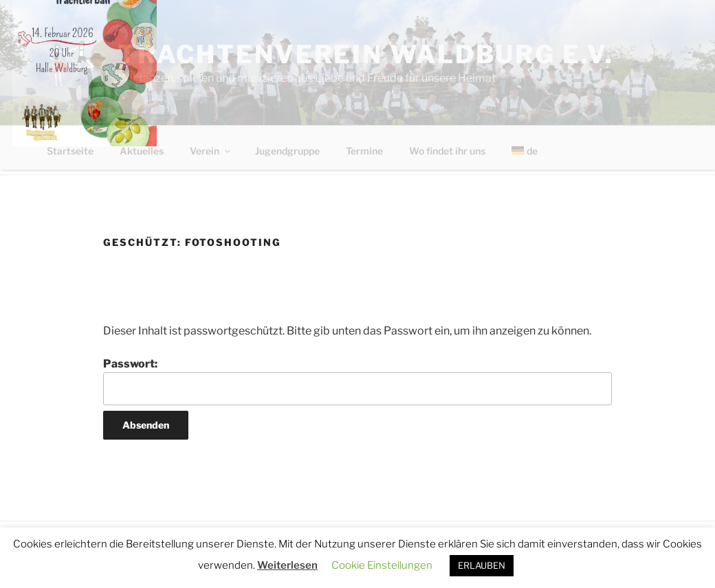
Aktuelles (142, 151)
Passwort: (357, 381)
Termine (364, 151)
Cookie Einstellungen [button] (382, 565)
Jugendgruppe (287, 151)
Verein (211, 151)
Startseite (70, 151)
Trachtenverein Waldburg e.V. (366, 54)
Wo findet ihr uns (447, 151)
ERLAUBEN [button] (482, 565)
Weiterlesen (287, 565)
